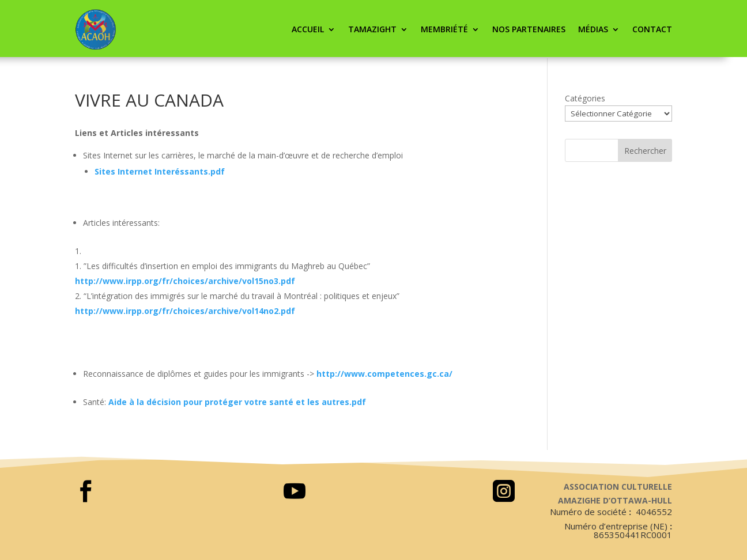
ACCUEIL (308, 29)
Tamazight (372, 29)
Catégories (585, 98)
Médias (593, 29)
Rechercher (645, 151)
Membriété (444, 29)
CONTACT (652, 29)
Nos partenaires (529, 29)
